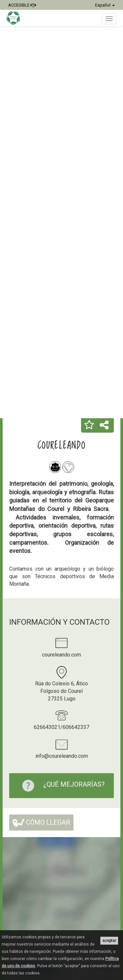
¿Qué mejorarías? (60, 786)
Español (105, 5)
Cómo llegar (41, 823)
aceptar (109, 941)
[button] (89, 425)
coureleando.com (61, 655)
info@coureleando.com (62, 756)
